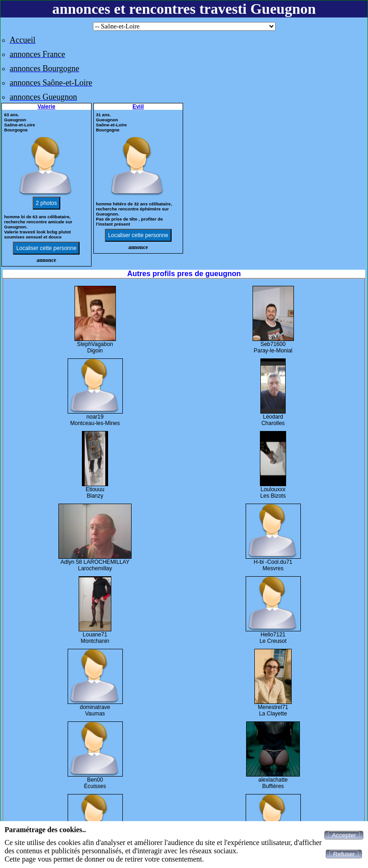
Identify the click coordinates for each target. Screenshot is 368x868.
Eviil (138, 107)
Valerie (46, 107)
